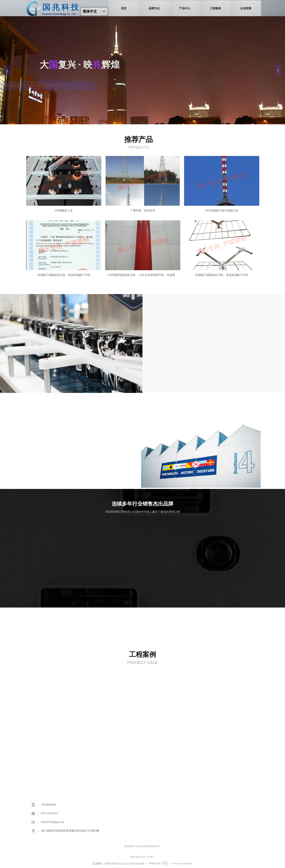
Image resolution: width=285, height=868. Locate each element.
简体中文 (90, 11)
